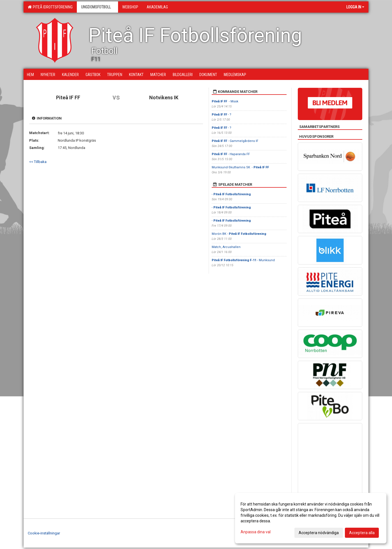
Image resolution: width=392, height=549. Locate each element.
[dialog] (311, 518)
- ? (222, 115)
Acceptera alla (362, 533)
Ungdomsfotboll (97, 7)
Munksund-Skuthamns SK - (240, 167)
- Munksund (243, 260)
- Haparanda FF (231, 154)
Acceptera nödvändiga (319, 533)
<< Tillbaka (38, 162)
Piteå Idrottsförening (50, 7)
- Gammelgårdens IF (235, 141)
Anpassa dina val (256, 532)
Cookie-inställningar (44, 533)
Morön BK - (239, 234)
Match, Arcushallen (226, 247)
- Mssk (225, 101)
